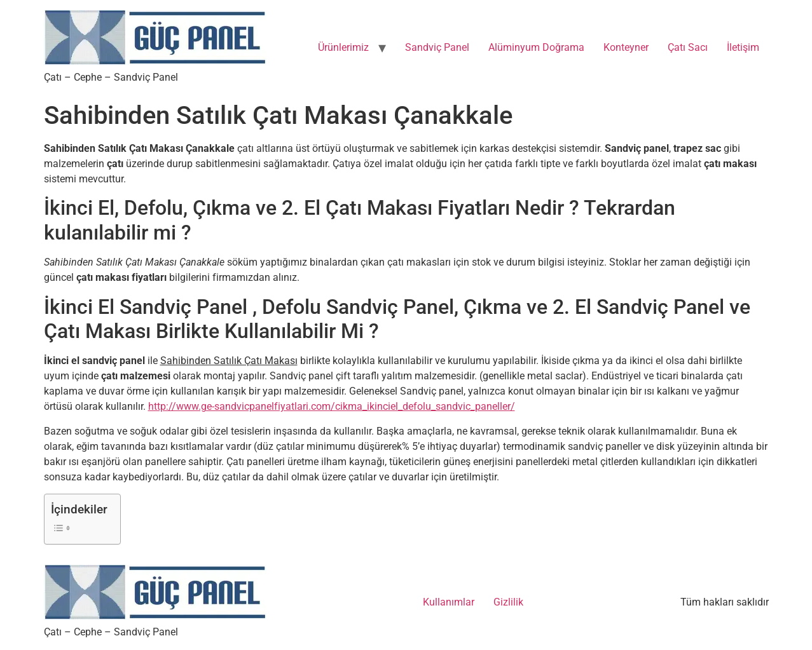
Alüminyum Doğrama (536, 47)
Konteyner (626, 47)
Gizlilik (508, 602)
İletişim (743, 47)
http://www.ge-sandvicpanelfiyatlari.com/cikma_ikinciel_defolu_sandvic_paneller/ (332, 406)
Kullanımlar (449, 602)
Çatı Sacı (688, 47)
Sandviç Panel (437, 47)
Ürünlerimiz (343, 47)
